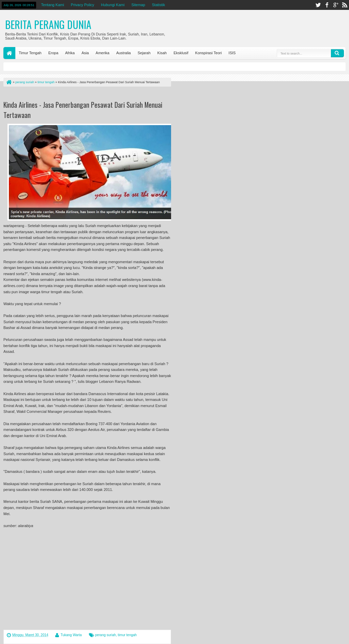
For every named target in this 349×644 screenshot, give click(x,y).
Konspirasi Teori (209, 53)
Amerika (103, 53)
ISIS (232, 53)
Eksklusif (181, 53)
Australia (124, 53)
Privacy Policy (82, 5)
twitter (318, 5)
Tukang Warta (71, 635)
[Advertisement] (83, 95)
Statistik (159, 5)
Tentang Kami (53, 5)
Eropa (53, 53)
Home (9, 53)
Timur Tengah (30, 53)
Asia (85, 53)
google (336, 5)
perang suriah (105, 635)
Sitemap (138, 5)
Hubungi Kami (113, 5)
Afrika (70, 53)
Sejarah (144, 53)
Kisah (162, 53)
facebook (327, 5)
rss (345, 5)
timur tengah (127, 635)
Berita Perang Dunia (48, 24)
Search (337, 53)
